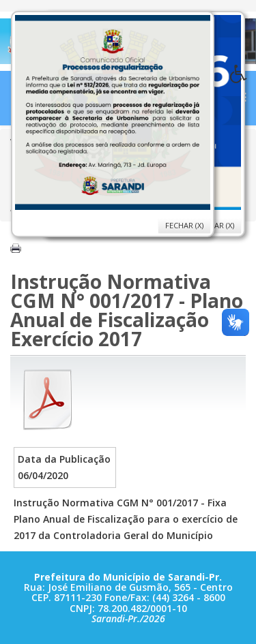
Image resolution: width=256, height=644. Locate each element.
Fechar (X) (184, 225)
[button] (243, 78)
